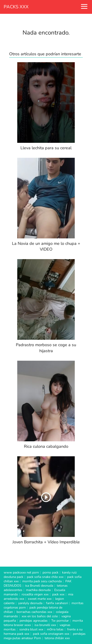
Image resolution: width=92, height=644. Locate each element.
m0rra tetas (55, 629)
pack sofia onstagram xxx (51, 634)
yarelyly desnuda (30, 603)
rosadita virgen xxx (35, 594)
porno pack (50, 572)
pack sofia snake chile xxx (45, 577)
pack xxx (58, 594)
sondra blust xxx (31, 629)
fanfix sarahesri (57, 603)
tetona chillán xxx (57, 638)
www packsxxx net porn (21, 572)
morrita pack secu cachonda (42, 581)
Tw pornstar (60, 621)
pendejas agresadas (34, 621)
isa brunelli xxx (45, 625)
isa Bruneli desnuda (39, 586)
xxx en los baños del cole (40, 616)
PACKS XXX (16, 7)
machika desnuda (38, 590)
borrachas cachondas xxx (34, 612)
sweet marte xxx (40, 599)
